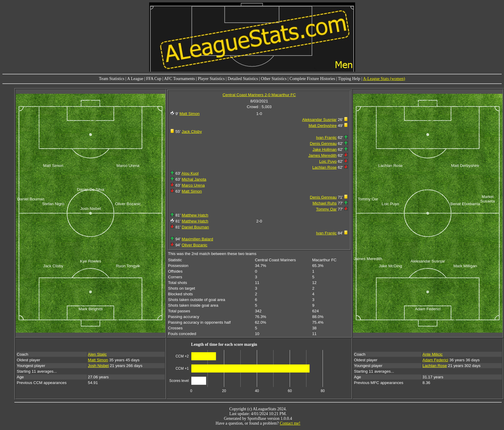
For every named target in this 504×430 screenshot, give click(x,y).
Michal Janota (194, 179)
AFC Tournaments (180, 79)
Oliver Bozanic (195, 245)
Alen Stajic (97, 354)
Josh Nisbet (98, 366)
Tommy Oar (326, 209)
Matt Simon (189, 114)
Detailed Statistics (243, 79)
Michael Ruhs (324, 203)
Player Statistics (211, 79)
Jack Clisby (192, 132)
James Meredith (322, 155)
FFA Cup (154, 79)
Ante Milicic (432, 354)
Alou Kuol (190, 173)
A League (135, 79)
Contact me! (290, 423)
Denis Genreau (323, 143)
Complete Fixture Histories (312, 79)
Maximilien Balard (197, 239)
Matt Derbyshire (323, 126)
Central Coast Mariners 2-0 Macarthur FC (259, 95)
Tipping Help (349, 79)
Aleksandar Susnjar (320, 120)
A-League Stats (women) (384, 79)
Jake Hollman (324, 149)
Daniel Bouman (195, 227)
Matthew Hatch (195, 215)
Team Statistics (112, 79)
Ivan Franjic (326, 138)
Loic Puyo (328, 161)
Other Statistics (274, 79)
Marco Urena (193, 185)
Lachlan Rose (325, 167)
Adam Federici (435, 360)
